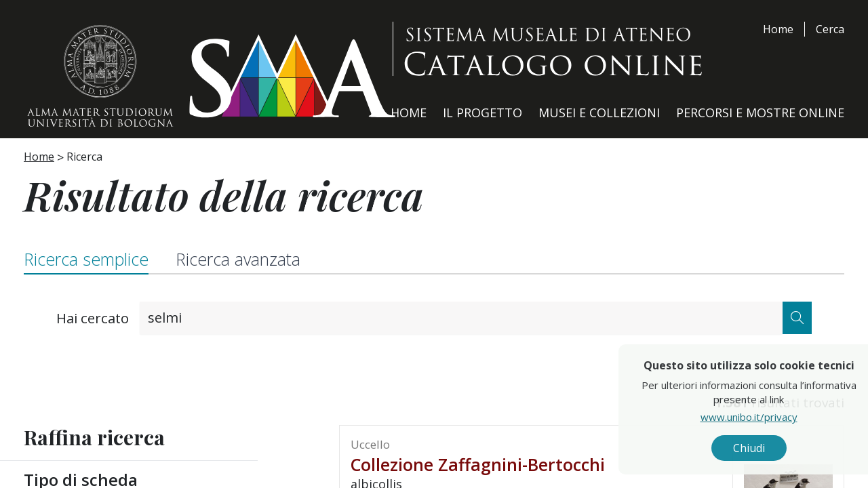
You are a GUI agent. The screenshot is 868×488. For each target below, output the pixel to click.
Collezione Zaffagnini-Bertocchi (478, 464)
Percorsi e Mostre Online (760, 113)
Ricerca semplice (86, 259)
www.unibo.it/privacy (779, 417)
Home (778, 29)
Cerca (830, 29)
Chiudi (779, 448)
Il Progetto (482, 113)
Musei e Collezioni (599, 113)
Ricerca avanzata (238, 259)
